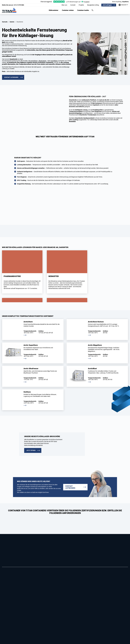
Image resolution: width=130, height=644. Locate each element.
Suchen (92, 10)
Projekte (81, 5)
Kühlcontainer (54, 10)
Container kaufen (83, 10)
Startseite (5, 22)
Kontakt (73, 5)
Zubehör (12, 22)
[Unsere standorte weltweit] (123, 5)
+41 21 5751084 (13, 5)
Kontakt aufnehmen (11, 77)
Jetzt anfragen (107, 5)
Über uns (64, 5)
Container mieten (68, 10)
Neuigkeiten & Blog (93, 5)
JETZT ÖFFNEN (31, 450)
